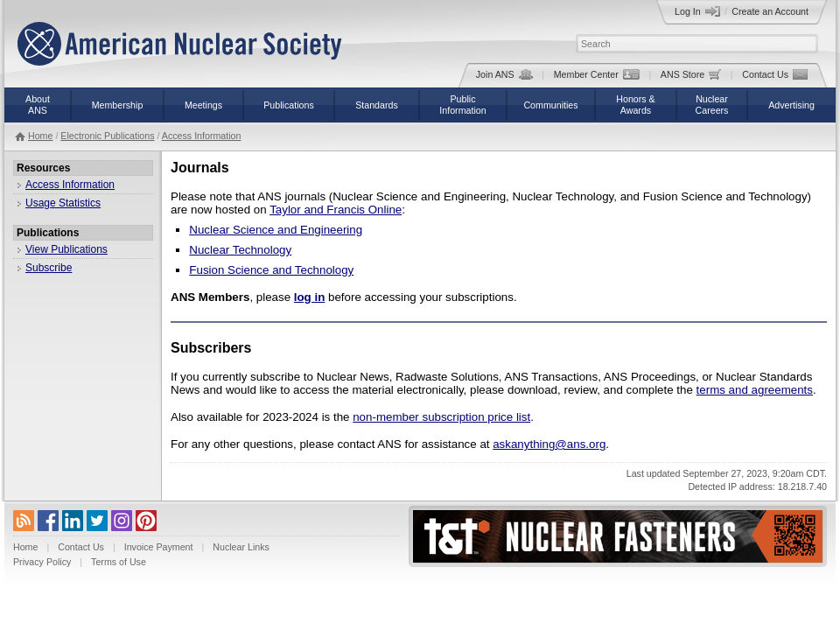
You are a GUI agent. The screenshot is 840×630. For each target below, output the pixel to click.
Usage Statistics (63, 203)
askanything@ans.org (549, 444)
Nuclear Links (241, 547)
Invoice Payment (159, 547)
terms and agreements (755, 390)
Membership (118, 105)
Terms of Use (119, 562)
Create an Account (770, 11)
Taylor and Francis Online (336, 210)
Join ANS (504, 74)
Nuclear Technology (240, 250)
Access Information (202, 136)
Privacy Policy (42, 562)
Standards (377, 105)
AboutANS (38, 105)
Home (40, 136)
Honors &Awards (635, 105)
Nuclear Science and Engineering (276, 230)
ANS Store (691, 74)
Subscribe (49, 268)
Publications (288, 105)
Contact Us (775, 74)
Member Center (597, 74)
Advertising (791, 105)
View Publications (66, 249)
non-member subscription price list (441, 417)
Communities (550, 105)
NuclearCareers (712, 105)
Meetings (203, 105)
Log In (697, 11)
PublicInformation (462, 105)
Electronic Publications (107, 136)
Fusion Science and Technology (271, 270)
